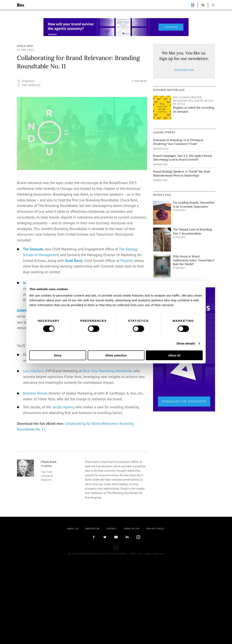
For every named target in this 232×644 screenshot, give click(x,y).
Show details (186, 343)
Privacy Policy (156, 598)
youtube (116, 606)
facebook (94, 606)
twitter (47, 541)
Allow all (174, 355)
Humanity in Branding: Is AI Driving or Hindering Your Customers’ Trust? (178, 142)
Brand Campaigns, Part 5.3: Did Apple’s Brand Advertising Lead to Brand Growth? (182, 158)
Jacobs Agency (63, 476)
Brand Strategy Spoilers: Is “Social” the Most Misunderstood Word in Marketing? (182, 173)
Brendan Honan (35, 462)
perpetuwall (193, 5)
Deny (58, 355)
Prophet (126, 261)
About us (73, 598)
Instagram (138, 606)
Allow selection (116, 355)
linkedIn (127, 606)
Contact (112, 598)
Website (46, 549)
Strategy (28, 81)
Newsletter (92, 598)
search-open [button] (203, 5)
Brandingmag (21, 5)
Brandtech (161, 149)
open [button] (213, 5)
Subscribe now (184, 70)
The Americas (31, 85)
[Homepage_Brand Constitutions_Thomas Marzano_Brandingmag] (116, 27)
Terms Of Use (131, 598)
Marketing (160, 164)
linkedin (47, 545)
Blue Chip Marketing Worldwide (107, 440)
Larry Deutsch (33, 440)
